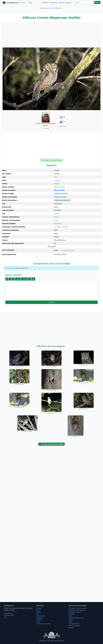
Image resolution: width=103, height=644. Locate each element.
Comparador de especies (76, 618)
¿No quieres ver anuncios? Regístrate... (51, 8)
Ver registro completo (67, 251)
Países (71, 616)
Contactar (46, 128)
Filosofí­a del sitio (9, 615)
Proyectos (39, 620)
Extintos (71, 620)
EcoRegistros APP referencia (77, 610)
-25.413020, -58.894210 (61, 227)
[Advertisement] (51, 35)
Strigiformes (58, 180)
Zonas (70, 622)
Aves (55, 177)
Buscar (97, 3)
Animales (39, 608)
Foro (38, 614)
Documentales (41, 616)
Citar (5, 617)
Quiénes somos (9, 613)
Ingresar (69, 3)
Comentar (51, 302)
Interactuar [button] (53, 3)
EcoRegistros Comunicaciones (78, 608)
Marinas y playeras (74, 626)
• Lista (18, 279)
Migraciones (40, 618)
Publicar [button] (45, 3)
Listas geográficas (74, 624)
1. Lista (24, 279)
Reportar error (62, 126)
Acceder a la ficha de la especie (51, 160)
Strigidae (57, 184)
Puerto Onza (58, 224)
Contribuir (62, 3)
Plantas (39, 610)
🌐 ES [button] (30, 3)
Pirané (56, 220)
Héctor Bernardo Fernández (46, 124)
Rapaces (71, 628)
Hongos (39, 612)
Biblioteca (72, 614)
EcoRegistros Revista (75, 612)
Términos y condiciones (43, 624)
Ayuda (38, 622)
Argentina (57, 214)
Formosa (57, 217)
